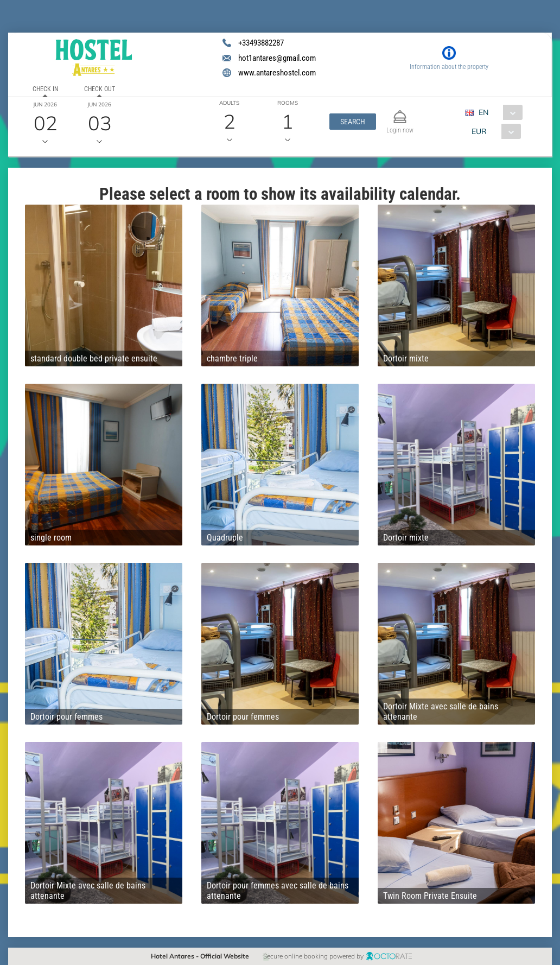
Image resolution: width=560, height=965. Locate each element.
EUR (479, 131)
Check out (100, 89)
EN (483, 112)
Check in (45, 89)
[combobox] (498, 112)
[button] (353, 122)
